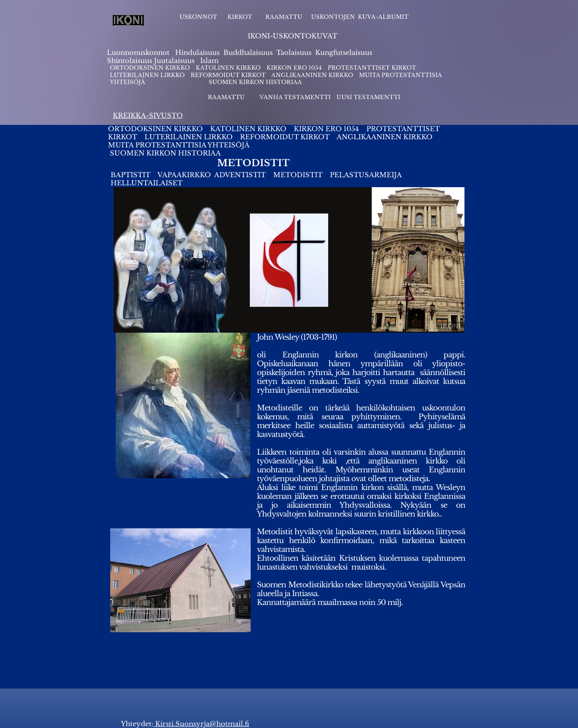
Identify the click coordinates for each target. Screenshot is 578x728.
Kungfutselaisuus (344, 53)
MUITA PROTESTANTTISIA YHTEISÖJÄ (182, 145)
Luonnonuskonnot (139, 53)
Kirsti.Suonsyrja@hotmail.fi (201, 724)
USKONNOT (198, 17)
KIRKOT (241, 17)
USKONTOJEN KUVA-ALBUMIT (360, 17)
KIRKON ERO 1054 (294, 68)
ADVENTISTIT (240, 175)
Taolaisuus (294, 53)
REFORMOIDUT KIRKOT (228, 75)
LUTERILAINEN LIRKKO (148, 75)
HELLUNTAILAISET (147, 183)
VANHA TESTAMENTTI (296, 97)
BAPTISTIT (131, 175)
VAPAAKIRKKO (185, 175)
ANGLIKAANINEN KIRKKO (312, 75)
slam (211, 61)
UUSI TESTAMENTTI (368, 97)
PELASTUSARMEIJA (367, 175)
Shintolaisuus (130, 61)
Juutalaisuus (174, 61)
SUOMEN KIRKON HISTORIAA (255, 82)
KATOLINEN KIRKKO (229, 68)
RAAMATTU (284, 17)
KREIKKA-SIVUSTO (148, 116)
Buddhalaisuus (248, 53)
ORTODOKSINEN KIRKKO (151, 68)
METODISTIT (298, 175)
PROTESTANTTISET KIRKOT (372, 68)
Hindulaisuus (196, 53)
